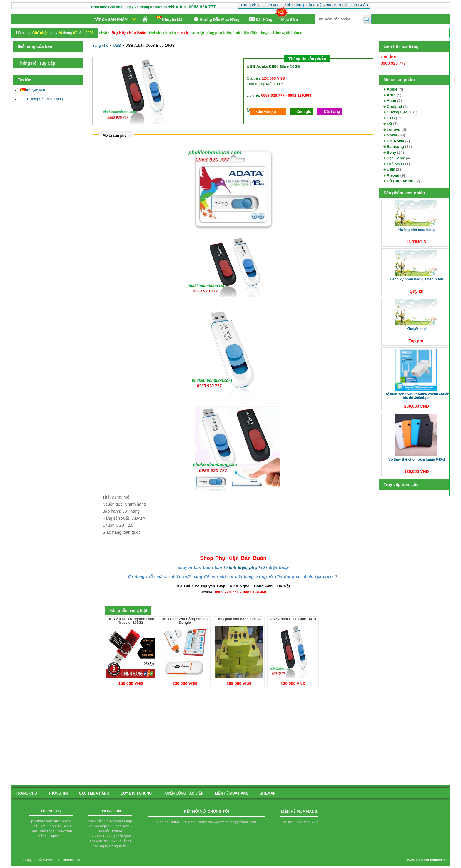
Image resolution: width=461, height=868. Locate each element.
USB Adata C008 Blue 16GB (293, 619)
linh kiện (238, 568)
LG (390, 124)
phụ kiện (258, 568)
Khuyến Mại (416, 329)
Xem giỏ (304, 112)
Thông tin (58, 793)
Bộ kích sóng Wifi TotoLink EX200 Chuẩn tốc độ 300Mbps (417, 396)
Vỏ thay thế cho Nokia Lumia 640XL (417, 459)
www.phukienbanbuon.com (429, 860)
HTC (391, 118)
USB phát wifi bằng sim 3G (239, 619)
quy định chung (136, 793)
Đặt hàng (332, 112)
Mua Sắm (290, 20)
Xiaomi (393, 175)
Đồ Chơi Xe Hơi (401, 181)
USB (391, 169)
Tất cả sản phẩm (111, 20)
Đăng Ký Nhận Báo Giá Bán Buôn (417, 279)
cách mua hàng (94, 793)
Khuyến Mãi (169, 19)
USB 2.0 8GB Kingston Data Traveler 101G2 (131, 621)
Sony (392, 152)
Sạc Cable (396, 158)
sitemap (268, 793)
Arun (391, 95)
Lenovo (394, 129)
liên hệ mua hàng (232, 793)
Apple (392, 89)
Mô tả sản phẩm (116, 136)
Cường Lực (397, 112)
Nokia (392, 135)
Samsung (396, 147)
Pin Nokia (396, 141)
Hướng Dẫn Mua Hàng (216, 19)
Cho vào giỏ (266, 112)
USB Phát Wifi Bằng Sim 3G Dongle (185, 621)
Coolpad (395, 107)
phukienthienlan (69, 860)
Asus (392, 101)
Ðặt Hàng (260, 19)
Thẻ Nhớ (395, 164)
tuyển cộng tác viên (183, 793)
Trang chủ (100, 45)
